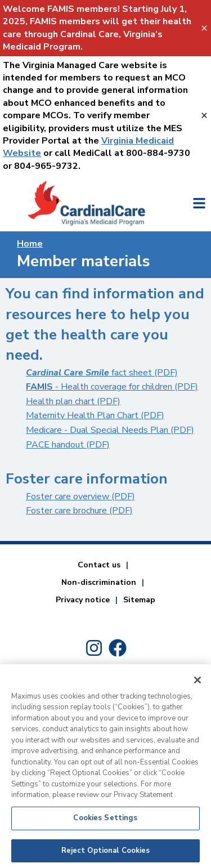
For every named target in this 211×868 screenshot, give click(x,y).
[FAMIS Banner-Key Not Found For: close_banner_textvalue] (205, 28)
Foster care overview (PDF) (80, 496)
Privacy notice (83, 600)
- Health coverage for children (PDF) (112, 387)
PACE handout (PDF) (68, 445)
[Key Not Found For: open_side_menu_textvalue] (199, 203)
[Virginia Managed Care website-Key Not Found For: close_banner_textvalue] (205, 116)
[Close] (197, 684)
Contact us (99, 565)
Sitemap (139, 600)
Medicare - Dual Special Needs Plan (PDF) (110, 430)
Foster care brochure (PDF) (79, 511)
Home (30, 244)
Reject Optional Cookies (106, 855)
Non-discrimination (99, 582)
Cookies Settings (105, 822)
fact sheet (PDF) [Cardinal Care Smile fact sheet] (102, 373)
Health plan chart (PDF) (73, 401)
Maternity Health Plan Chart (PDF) (95, 415)
